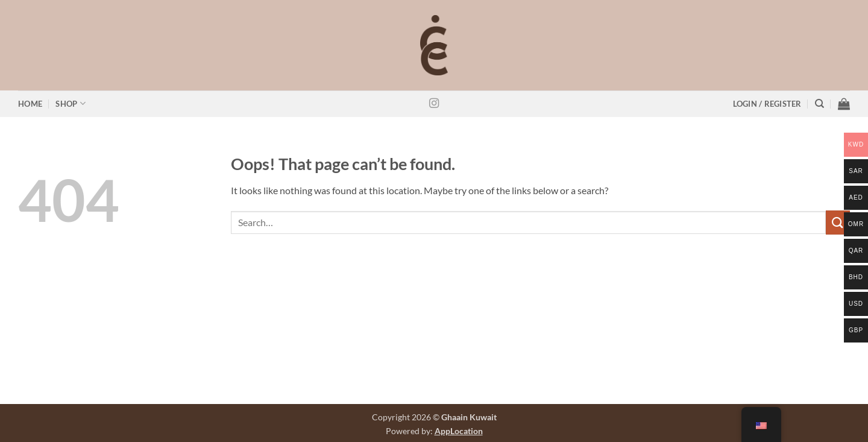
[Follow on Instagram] (434, 104)
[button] (767, 104)
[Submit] (838, 222)
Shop (70, 103)
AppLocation (459, 431)
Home (30, 104)
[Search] (819, 104)
